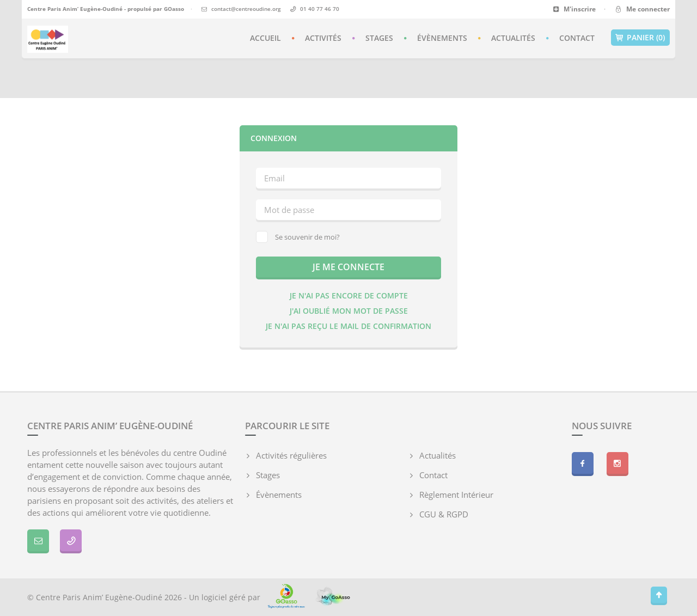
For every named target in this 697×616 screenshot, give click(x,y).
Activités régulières (291, 455)
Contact (577, 38)
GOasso (174, 9)
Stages (379, 38)
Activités (323, 38)
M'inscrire (574, 9)
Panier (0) (640, 38)
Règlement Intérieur (456, 495)
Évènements (442, 38)
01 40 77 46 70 (320, 9)
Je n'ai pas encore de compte (349, 295)
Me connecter (642, 9)
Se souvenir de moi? (298, 237)
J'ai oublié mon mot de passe (349, 311)
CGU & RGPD (444, 514)
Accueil (265, 38)
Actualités (513, 38)
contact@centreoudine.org (246, 9)
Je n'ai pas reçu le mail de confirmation (348, 326)
